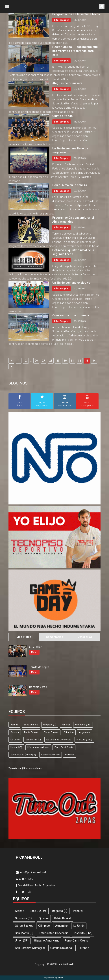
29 (58, 361)
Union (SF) (16, 747)
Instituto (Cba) (84, 740)
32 (80, 361)
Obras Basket (51, 732)
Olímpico (69, 732)
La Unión (15, 740)
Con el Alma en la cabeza (70, 185)
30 (65, 361)
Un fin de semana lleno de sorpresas (70, 150)
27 (44, 361)
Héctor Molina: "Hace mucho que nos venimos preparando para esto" (75, 51)
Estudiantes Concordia (59, 740)
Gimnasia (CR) (83, 725)
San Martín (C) (33, 740)
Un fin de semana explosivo (71, 283)
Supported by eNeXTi (55, 978)
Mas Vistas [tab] (24, 637)
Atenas (14, 725)
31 (72, 361)
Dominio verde (38, 687)
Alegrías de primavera (67, 83)
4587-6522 (25, 879)
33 (87, 361)
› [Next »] (11, 366)
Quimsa (15, 732)
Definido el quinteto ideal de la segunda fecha (73, 252)
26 (36, 361)
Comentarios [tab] (54, 637)
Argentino (84, 732)
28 (51, 361)
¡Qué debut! (36, 647)
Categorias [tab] (85, 637)
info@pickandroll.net (31, 872)
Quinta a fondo (63, 116)
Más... (34, 652)
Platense (70, 755)
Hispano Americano (38, 747)
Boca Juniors (31, 725)
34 (94, 361)
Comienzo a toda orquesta (71, 315)
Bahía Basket (31, 732)
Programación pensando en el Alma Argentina (73, 220)
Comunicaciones (50, 755)
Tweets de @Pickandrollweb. (26, 768)
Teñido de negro (39, 667)
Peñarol (66, 725)
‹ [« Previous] (11, 361)
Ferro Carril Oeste (64, 747)
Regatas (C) (50, 725)
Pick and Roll (65, 964)
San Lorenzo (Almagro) (23, 755)
